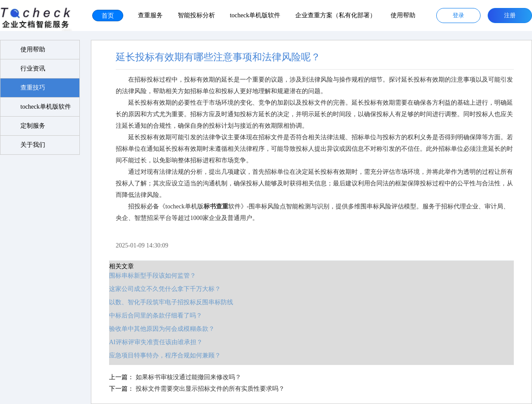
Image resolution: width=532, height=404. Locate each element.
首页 (108, 16)
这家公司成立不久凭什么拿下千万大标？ (157, 288)
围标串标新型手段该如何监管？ (145, 275)
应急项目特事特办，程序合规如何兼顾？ (157, 355)
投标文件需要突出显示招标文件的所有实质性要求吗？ (203, 388)
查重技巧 (33, 88)
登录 (458, 15)
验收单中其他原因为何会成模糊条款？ (154, 328)
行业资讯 (33, 69)
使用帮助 (403, 15)
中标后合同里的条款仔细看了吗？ (148, 315)
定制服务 (33, 126)
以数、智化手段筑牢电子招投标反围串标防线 (164, 302)
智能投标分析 (196, 15)
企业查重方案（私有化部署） (336, 15)
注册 (510, 15)
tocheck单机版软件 (255, 15)
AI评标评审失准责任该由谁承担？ (148, 342)
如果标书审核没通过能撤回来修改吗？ (181, 377)
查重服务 (150, 15)
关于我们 (33, 145)
